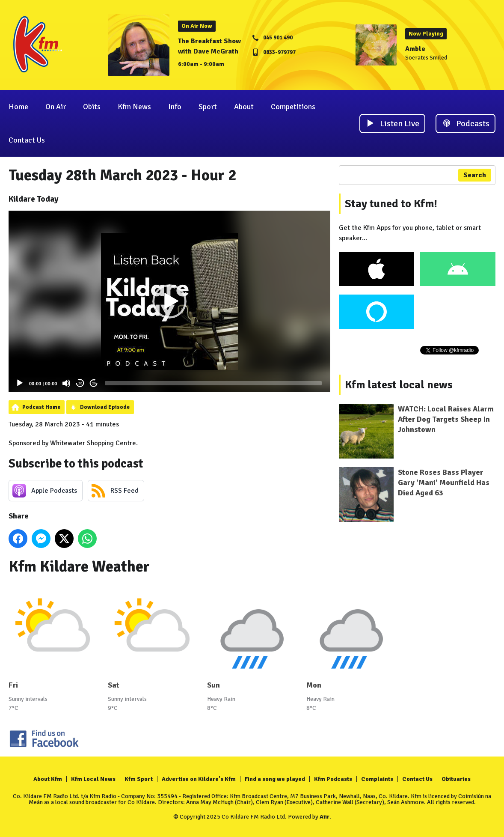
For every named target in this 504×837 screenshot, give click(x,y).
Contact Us (27, 140)
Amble (415, 49)
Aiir (325, 817)
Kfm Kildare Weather (79, 567)
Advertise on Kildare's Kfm (199, 779)
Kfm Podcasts (333, 779)
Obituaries (456, 779)
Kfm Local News (93, 779)
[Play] (20, 383)
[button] (169, 301)
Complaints (377, 779)
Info (175, 107)
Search (475, 175)
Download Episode (105, 407)
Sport (208, 107)
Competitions (293, 107)
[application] (169, 301)
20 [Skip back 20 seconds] (80, 383)
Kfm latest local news (399, 385)
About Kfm (48, 779)
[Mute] (66, 383)
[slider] (213, 383)
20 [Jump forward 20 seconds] (94, 383)
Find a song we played (275, 779)
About (244, 107)
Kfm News (134, 107)
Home (18, 107)
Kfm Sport (139, 779)
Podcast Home (41, 407)
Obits (92, 107)
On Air (56, 107)
